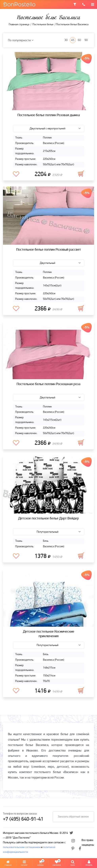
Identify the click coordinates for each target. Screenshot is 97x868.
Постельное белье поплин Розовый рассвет (49, 250)
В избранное (16, 174)
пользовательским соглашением (22, 847)
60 (79, 40)
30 (66, 40)
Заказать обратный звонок (73, 817)
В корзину (81, 174)
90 (86, 40)
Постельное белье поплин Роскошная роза (48, 384)
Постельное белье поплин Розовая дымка (49, 115)
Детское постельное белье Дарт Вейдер (48, 519)
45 (73, 40)
